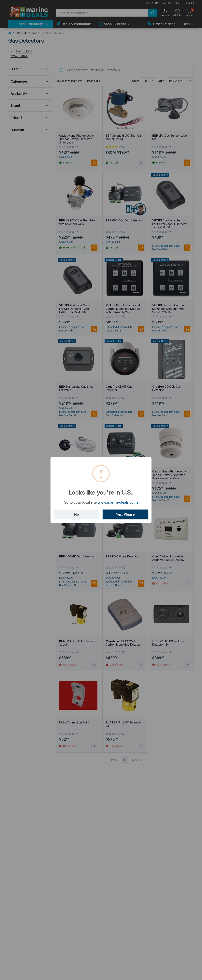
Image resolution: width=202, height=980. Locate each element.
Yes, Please (125, 514)
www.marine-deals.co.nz (118, 502)
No (77, 514)
